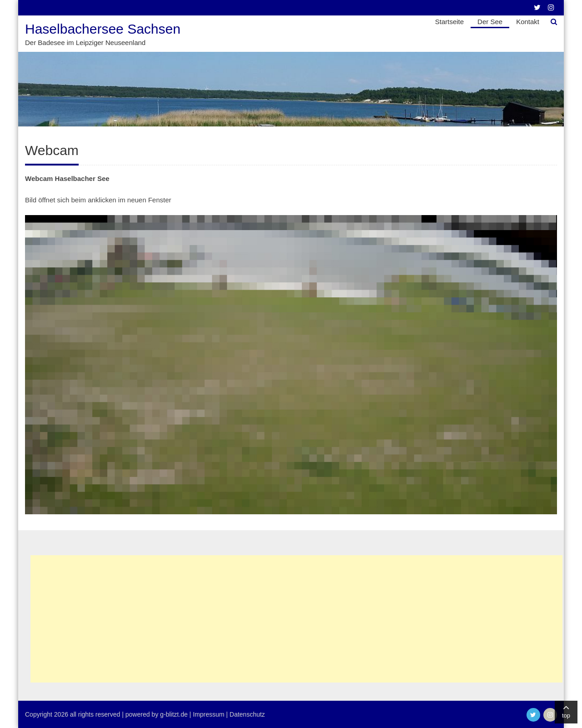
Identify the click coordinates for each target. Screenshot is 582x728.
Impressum (208, 714)
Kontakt (528, 22)
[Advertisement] (296, 619)
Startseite (449, 22)
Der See (490, 22)
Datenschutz (247, 714)
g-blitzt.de (174, 714)
